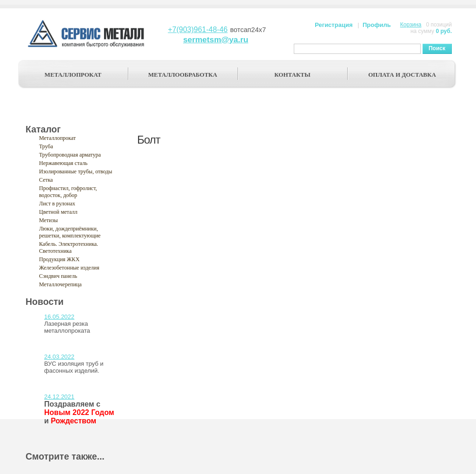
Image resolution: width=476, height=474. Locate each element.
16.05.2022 (59, 317)
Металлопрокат (57, 138)
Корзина (411, 25)
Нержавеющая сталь (63, 163)
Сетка (46, 180)
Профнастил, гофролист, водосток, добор (68, 192)
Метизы (48, 220)
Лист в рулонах (57, 204)
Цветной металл (58, 212)
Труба (46, 146)
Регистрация (334, 25)
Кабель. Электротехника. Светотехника (69, 247)
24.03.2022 (59, 357)
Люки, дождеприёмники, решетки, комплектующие (70, 232)
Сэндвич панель (58, 276)
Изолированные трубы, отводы (76, 171)
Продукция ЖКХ (59, 259)
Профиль (377, 25)
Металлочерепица (60, 284)
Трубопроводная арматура (70, 155)
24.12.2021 (59, 397)
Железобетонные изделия (69, 268)
